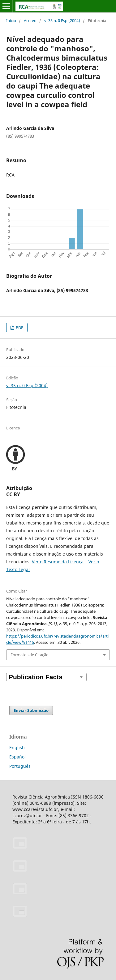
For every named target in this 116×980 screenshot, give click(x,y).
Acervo (30, 21)
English (17, 747)
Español (17, 757)
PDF (19, 327)
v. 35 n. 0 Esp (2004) (62, 21)
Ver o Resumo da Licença (58, 562)
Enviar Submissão (31, 710)
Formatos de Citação (30, 655)
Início (11, 21)
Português (20, 766)
